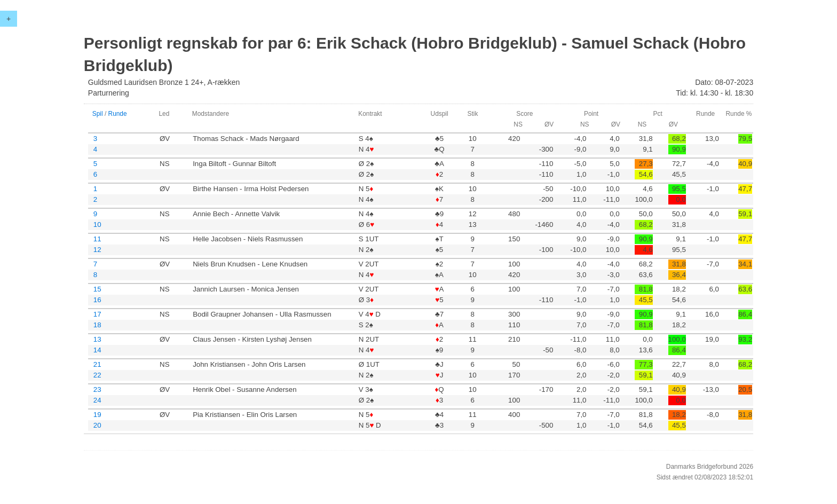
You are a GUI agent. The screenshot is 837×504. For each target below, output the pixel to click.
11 (97, 239)
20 (97, 425)
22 (97, 375)
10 (97, 225)
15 (97, 289)
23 (97, 389)
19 (97, 415)
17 (97, 314)
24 (97, 400)
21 (97, 364)
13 (97, 339)
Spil (98, 114)
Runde (118, 114)
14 (97, 350)
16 (97, 300)
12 (97, 250)
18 (97, 325)
